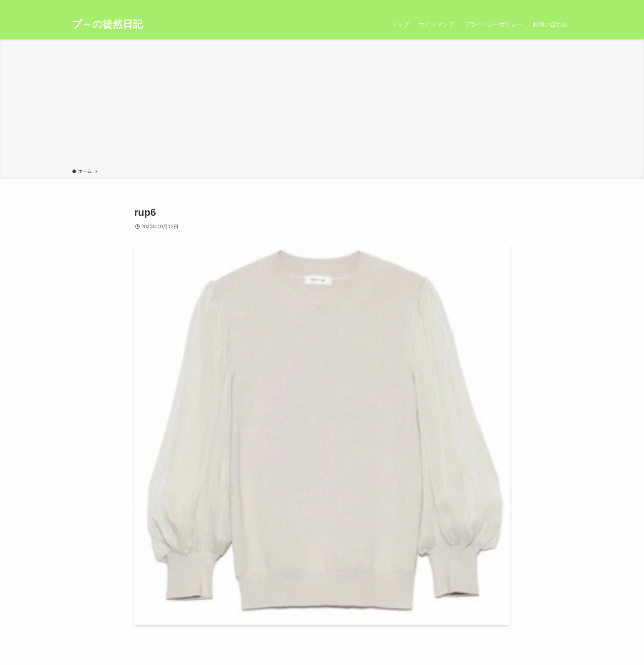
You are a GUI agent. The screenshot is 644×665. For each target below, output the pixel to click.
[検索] (567, 5)
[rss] (556, 5)
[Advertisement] (322, 105)
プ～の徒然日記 (107, 24)
